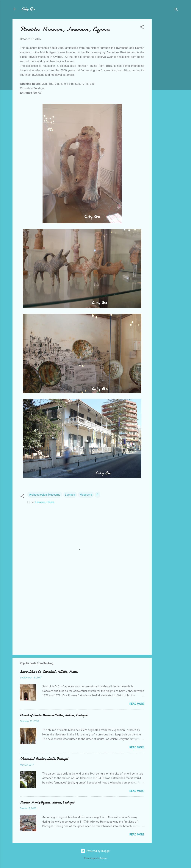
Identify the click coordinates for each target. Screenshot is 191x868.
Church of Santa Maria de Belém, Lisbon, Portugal (54, 715)
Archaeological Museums (45, 495)
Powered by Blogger (96, 851)
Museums (86, 495)
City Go (28, 9)
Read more (137, 704)
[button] (142, 28)
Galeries (104, 858)
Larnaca (70, 495)
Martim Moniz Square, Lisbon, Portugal (47, 802)
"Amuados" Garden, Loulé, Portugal (44, 759)
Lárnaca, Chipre (45, 502)
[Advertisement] (167, 75)
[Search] (176, 10)
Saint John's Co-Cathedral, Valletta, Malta (49, 672)
